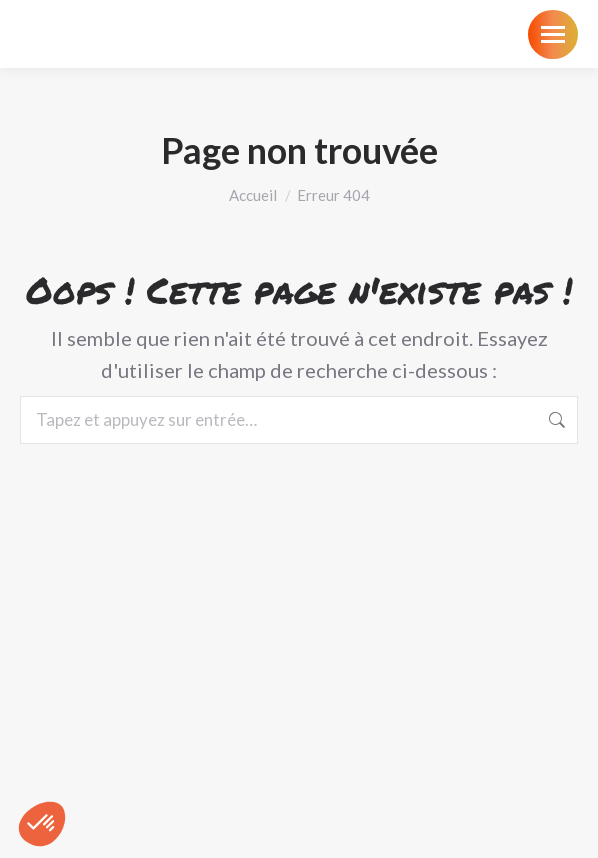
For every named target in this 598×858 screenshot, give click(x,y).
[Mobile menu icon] (553, 34)
